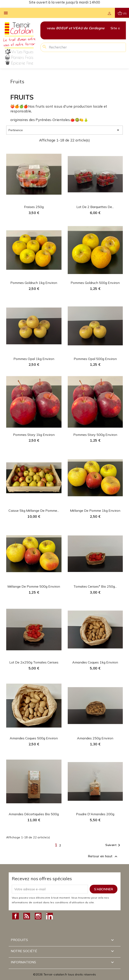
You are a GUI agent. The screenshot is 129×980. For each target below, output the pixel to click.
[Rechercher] (83, 47)
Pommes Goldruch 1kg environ (34, 283)
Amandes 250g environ (95, 738)
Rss (27, 916)
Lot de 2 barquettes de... (95, 207)
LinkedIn (49, 916)
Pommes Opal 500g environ (95, 359)
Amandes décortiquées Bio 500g (34, 814)
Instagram (38, 916)
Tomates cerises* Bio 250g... (95, 586)
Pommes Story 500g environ (95, 435)
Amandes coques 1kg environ (95, 662)
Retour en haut (103, 856)
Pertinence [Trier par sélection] (64, 130)
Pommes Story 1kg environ (34, 435)
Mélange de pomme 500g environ (34, 586)
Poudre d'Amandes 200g (95, 814)
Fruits (17, 81)
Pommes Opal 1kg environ (34, 359)
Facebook (16, 916)
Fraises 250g (34, 207)
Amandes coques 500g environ (34, 738)
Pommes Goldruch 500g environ (95, 283)
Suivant (113, 845)
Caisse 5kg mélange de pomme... (34, 511)
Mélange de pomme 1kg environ (95, 511)
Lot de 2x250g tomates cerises (34, 662)
